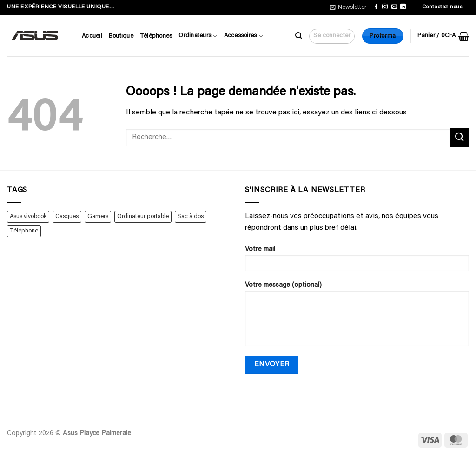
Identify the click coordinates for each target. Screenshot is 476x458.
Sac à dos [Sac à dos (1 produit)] (191, 217)
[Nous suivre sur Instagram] (385, 7)
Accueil (92, 36)
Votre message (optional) (357, 317)
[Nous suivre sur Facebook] (376, 7)
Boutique (121, 36)
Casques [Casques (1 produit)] (67, 217)
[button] (348, 7)
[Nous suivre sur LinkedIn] (403, 7)
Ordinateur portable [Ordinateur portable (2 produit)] (143, 217)
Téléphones (156, 36)
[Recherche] (299, 36)
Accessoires (244, 36)
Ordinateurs (198, 36)
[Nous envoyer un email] (394, 7)
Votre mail (357, 262)
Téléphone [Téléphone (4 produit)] (24, 231)
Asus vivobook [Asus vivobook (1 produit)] (28, 217)
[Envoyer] (460, 137)
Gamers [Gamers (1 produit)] (98, 217)
